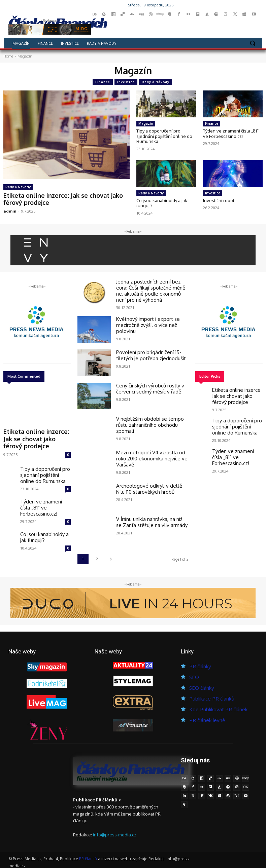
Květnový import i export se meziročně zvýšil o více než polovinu (144, 320)
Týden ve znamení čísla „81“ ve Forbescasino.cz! (231, 134)
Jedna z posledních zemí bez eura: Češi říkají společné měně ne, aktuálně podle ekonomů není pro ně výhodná (151, 289)
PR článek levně (207, 717)
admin (10, 209)
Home (8, 56)
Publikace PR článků (212, 695)
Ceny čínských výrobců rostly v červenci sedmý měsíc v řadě (146, 385)
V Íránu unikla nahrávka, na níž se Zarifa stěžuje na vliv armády (150, 518)
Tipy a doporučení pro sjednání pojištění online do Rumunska (164, 136)
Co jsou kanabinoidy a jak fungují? (162, 203)
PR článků (88, 855)
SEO (194, 674)
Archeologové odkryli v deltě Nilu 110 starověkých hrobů (150, 485)
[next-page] (111, 556)
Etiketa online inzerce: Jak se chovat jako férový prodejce (57, 198)
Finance (103, 82)
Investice (126, 82)
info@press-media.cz (115, 831)
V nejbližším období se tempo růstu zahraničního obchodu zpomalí (152, 418)
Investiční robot (219, 200)
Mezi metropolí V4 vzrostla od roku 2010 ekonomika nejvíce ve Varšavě (152, 451)
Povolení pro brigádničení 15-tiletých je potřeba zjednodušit (147, 351)
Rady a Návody (156, 82)
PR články (200, 663)
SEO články (202, 685)
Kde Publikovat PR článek (218, 706)
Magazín (146, 123)
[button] (252, 43)
